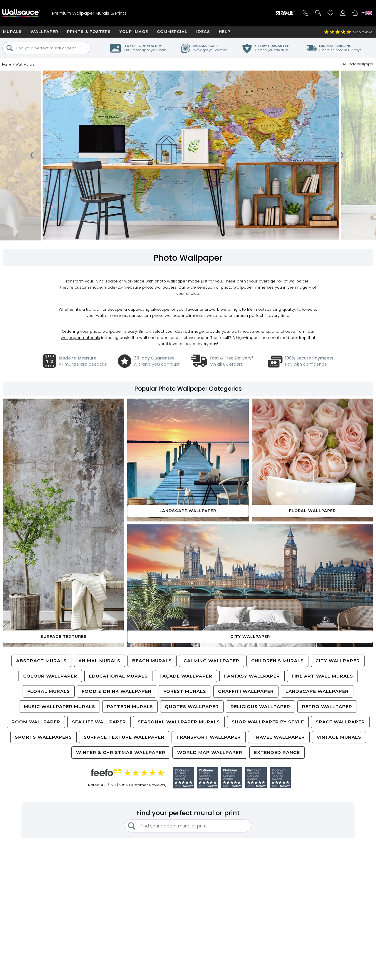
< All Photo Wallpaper (357, 64)
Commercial (172, 31)
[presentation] (32, 157)
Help (225, 31)
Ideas (203, 31)
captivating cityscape (149, 309)
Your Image (134, 31)
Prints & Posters (89, 31)
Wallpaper (44, 31)
